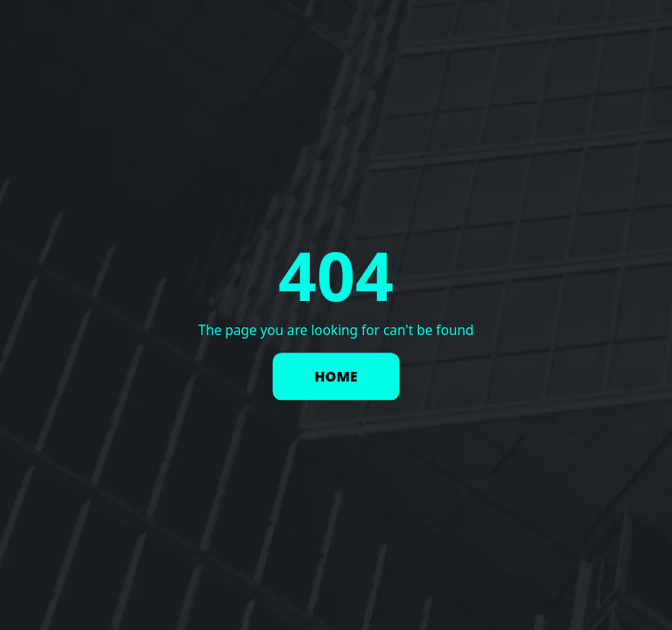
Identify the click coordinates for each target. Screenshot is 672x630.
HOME (336, 377)
